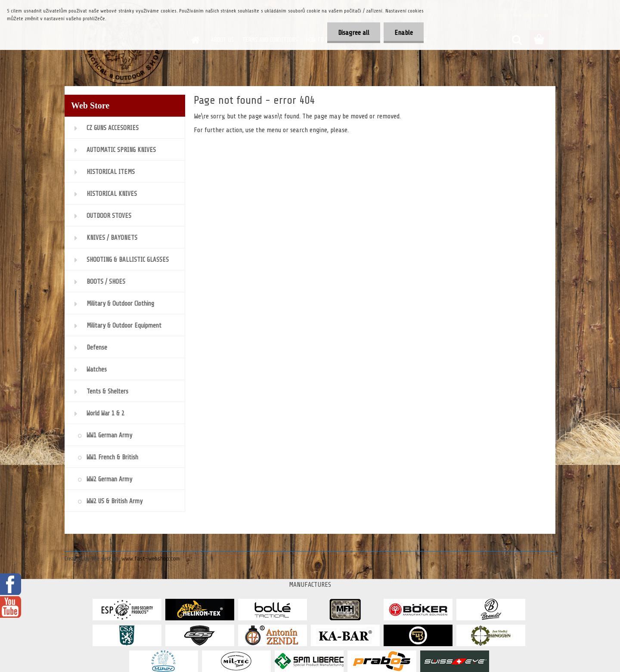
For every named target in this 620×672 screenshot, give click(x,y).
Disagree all (354, 33)
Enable (404, 33)
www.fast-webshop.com (151, 559)
